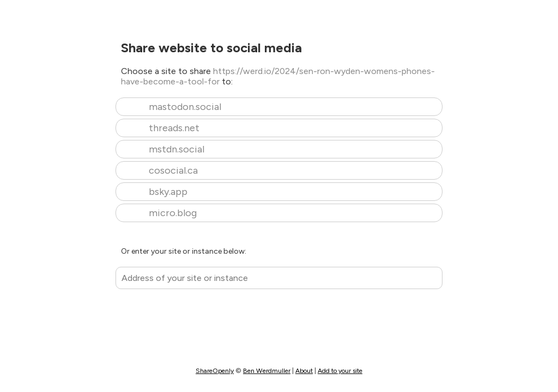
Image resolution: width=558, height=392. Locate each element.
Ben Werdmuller (267, 371)
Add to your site (340, 371)
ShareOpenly (215, 371)
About (304, 371)
